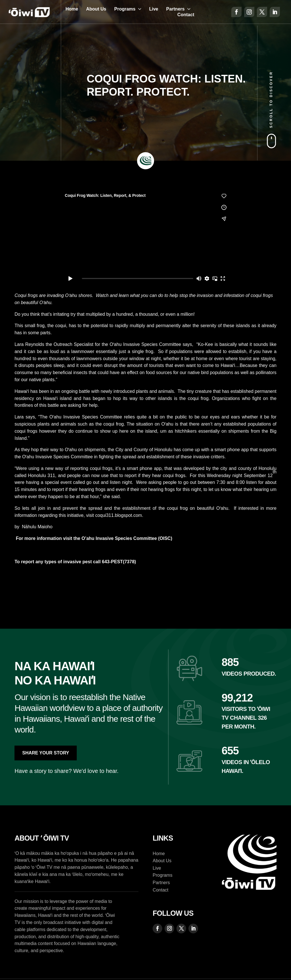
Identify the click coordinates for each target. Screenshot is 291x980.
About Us (96, 9)
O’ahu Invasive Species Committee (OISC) (126, 538)
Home (72, 9)
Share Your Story (46, 753)
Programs (125, 9)
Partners (175, 9)
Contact (186, 15)
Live (154, 9)
